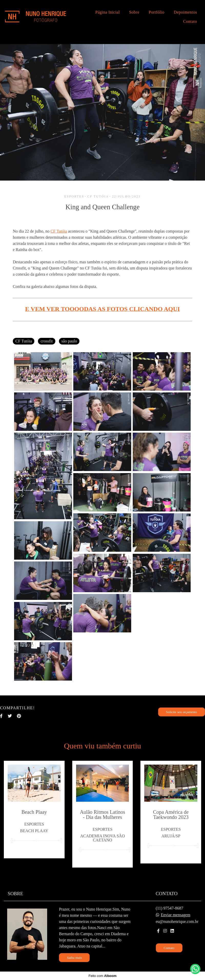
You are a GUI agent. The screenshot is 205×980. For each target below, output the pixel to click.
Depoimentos (185, 12)
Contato (190, 21)
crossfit (47, 341)
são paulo (69, 341)
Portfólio (156, 12)
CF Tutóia (59, 231)
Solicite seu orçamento (182, 712)
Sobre (134, 12)
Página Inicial (107, 12)
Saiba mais (74, 958)
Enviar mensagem (176, 915)
